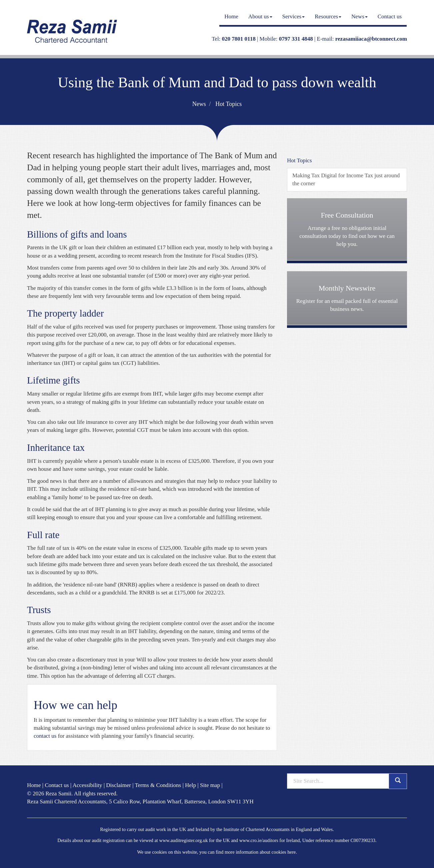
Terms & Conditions (158, 785)
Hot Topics (228, 104)
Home (231, 16)
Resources (328, 16)
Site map (210, 785)
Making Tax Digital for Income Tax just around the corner (346, 179)
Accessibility (87, 785)
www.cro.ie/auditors (259, 840)
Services (294, 16)
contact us (45, 736)
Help (190, 785)
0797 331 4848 (296, 39)
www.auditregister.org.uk (183, 840)
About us (260, 16)
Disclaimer (118, 785)
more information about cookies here (260, 852)
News (359, 16)
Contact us (390, 16)
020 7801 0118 (239, 39)
